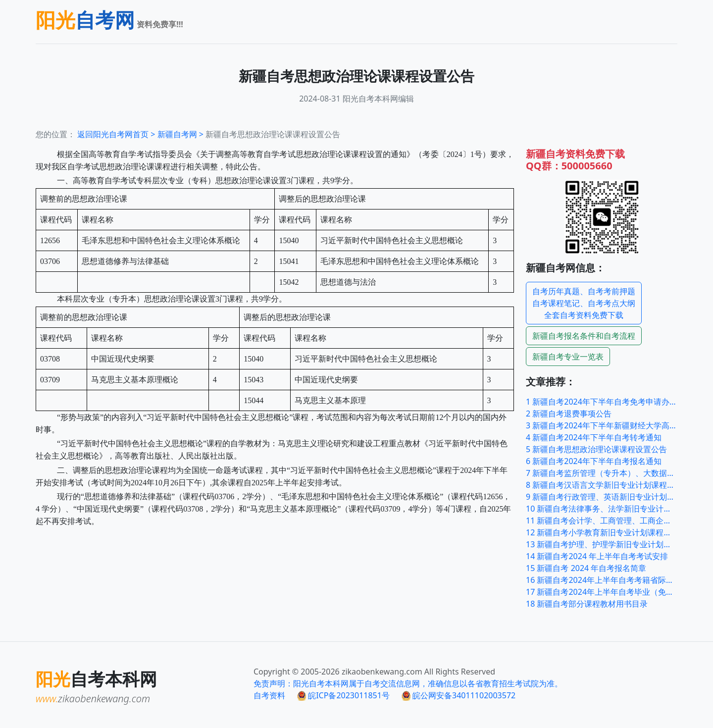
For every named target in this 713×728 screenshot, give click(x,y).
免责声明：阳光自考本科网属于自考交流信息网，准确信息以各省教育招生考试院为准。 (408, 683)
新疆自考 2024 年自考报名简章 (586, 568)
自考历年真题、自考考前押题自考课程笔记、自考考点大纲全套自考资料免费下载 (584, 303)
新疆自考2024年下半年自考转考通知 (594, 437)
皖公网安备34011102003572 (458, 695)
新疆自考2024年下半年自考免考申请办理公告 (602, 402)
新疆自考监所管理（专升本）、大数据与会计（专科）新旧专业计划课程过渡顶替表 (602, 473)
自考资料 (269, 695)
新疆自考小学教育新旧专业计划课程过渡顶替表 (602, 532)
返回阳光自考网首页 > (117, 134)
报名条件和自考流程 (584, 336)
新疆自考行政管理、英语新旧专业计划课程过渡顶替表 (602, 497)
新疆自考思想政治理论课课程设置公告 (596, 449)
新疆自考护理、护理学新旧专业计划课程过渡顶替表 (602, 544)
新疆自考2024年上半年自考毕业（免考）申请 (602, 592)
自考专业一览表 (568, 357)
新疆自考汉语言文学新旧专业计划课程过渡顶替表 (602, 485)
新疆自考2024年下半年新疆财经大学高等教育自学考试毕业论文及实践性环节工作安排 (602, 425)
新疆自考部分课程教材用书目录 (587, 604)
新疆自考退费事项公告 (569, 414)
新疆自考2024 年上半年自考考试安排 (597, 556)
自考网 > (181, 134)
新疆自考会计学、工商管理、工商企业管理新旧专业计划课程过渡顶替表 (602, 520)
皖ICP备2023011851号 (343, 695)
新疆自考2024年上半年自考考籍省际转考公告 (602, 580)
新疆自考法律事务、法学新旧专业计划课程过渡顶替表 (602, 509)
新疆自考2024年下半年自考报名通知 (594, 461)
